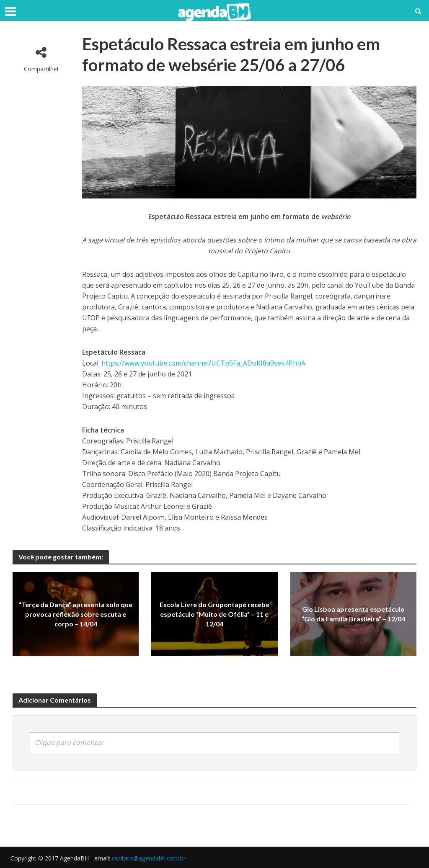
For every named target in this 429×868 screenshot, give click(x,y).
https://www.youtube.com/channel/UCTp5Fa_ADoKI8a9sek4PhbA (203, 363)
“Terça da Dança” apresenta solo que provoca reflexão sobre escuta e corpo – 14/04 (76, 614)
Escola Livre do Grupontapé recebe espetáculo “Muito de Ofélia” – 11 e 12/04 (214, 614)
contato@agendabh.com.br (149, 858)
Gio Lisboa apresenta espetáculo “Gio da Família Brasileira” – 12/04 (353, 614)
